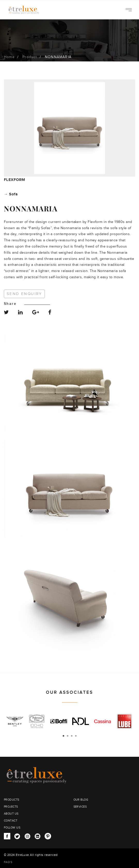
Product (30, 57)
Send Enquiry (24, 294)
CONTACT (11, 821)
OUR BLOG (81, 800)
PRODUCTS (12, 800)
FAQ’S (8, 862)
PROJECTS (11, 807)
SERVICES (80, 807)
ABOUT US (11, 814)
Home (9, 57)
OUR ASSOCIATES (69, 692)
